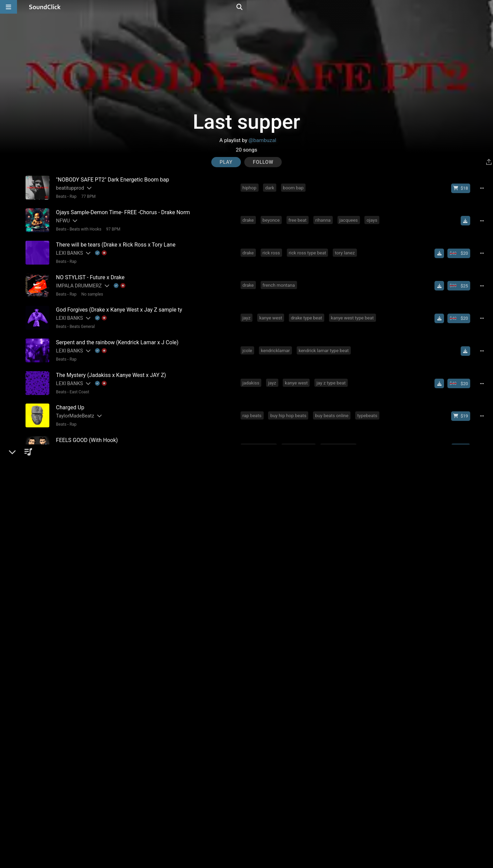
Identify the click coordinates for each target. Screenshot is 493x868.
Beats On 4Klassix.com (80, 467)
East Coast (78, 382)
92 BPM (87, 785)
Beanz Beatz (68, 529)
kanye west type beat (354, 311)
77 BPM (87, 196)
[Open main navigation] (9, 7)
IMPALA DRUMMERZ (77, 281)
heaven (251, 528)
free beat (299, 218)
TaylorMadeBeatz (73, 405)
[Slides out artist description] (87, 188)
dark (271, 187)
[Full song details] (484, 188)
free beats (333, 590)
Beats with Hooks (84, 227)
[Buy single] (465, 560)
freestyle (252, 776)
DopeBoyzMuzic (72, 436)
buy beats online (333, 404)
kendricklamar (277, 342)
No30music (67, 746)
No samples (91, 289)
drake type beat (308, 311)
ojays (373, 218)
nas (247, 466)
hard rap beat (331, 652)
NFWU (61, 219)
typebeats (369, 404)
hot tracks (362, 590)
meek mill (253, 683)
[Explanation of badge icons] (99, 250)
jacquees (350, 218)
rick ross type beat (309, 249)
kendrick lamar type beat (325, 342)
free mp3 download (294, 590)
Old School (78, 506)
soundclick (255, 590)
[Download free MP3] (468, 219)
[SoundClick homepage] (45, 7)
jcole (248, 342)
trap (268, 745)
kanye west (272, 311)
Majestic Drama (72, 684)
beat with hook (300, 435)
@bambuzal (262, 140)
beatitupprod (68, 188)
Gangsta (76, 475)
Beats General (81, 320)
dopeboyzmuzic (340, 435)
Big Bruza (65, 715)
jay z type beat (332, 373)
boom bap (294, 187)
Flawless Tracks (72, 591)
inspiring (361, 466)
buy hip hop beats (290, 404)
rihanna (324, 218)
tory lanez (346, 249)
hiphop (251, 187)
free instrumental (311, 528)
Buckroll (63, 777)
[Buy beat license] (463, 188)
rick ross (272, 249)
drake (249, 218)
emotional (270, 466)
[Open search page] (486, 7)
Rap (72, 196)
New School (79, 692)
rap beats (253, 404)
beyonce (272, 218)
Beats (60, 196)
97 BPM (112, 227)
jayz (248, 311)
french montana (280, 280)
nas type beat (295, 652)
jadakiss (252, 373)
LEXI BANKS (68, 250)
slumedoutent (258, 714)
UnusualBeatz (70, 560)
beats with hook (260, 435)
